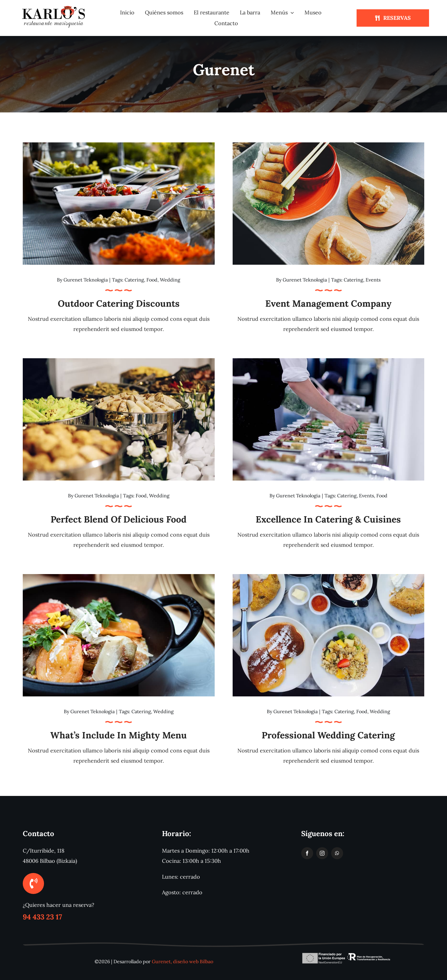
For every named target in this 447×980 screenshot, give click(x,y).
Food (152, 280)
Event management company (328, 303)
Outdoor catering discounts (119, 303)
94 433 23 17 (42, 917)
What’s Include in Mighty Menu (119, 735)
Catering (134, 280)
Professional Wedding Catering (328, 735)
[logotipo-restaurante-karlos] (54, 7)
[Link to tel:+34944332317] (33, 883)
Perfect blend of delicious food (119, 519)
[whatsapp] (337, 853)
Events (373, 280)
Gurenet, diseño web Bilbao (182, 961)
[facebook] (307, 853)
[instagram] (322, 853)
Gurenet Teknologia (86, 280)
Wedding (170, 280)
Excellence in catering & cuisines (328, 519)
